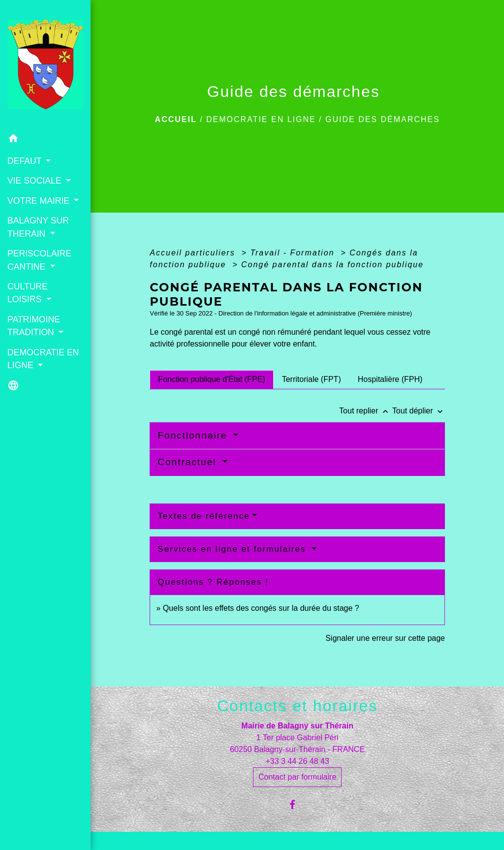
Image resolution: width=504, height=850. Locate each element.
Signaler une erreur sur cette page (385, 638)
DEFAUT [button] (26, 161)
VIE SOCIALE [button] (35, 181)
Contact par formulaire (297, 777)
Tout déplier (419, 411)
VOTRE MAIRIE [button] (40, 201)
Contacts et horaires (297, 706)
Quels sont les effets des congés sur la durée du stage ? (261, 608)
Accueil (176, 119)
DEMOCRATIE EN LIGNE (261, 119)
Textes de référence (204, 516)
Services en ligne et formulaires (233, 549)
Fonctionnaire (194, 435)
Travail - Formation (294, 253)
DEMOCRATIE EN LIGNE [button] (43, 359)
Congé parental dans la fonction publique (332, 265)
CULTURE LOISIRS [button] (28, 293)
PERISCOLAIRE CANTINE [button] (39, 260)
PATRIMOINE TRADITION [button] (34, 326)
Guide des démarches (383, 119)
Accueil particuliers (194, 253)
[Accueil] (45, 64)
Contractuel (189, 462)
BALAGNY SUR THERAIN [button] (38, 227)
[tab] (211, 379)
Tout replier (366, 411)
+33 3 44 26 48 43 (297, 761)
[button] (45, 140)
